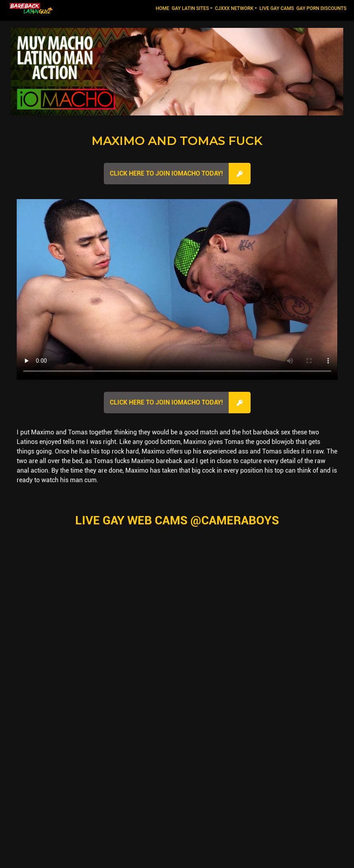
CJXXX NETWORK (234, 8)
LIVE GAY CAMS (277, 8)
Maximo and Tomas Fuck (177, 141)
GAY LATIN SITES (191, 8)
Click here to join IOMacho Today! (166, 173)
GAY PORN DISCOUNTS (321, 8)
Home (163, 8)
